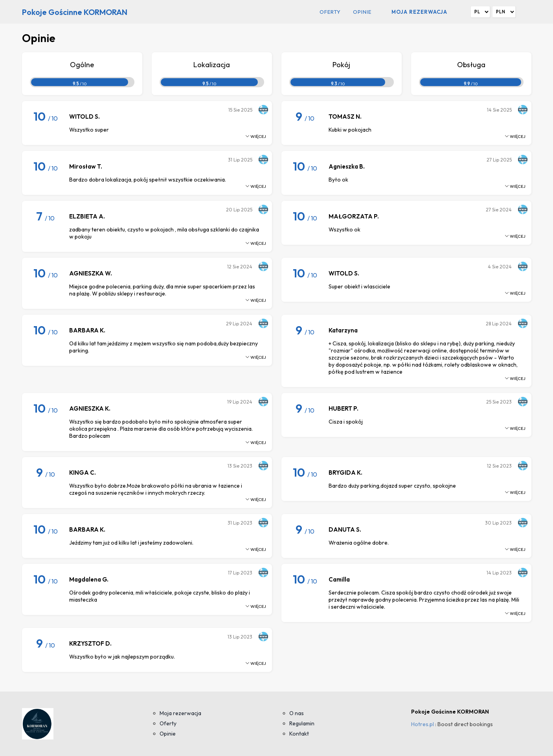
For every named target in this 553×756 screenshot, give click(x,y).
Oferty (330, 12)
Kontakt (299, 734)
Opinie (362, 12)
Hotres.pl (423, 724)
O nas (297, 713)
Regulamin (302, 723)
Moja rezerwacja (419, 12)
